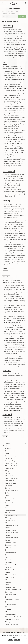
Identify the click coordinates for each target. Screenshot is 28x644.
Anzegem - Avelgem (11, 461)
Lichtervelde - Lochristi (12, 538)
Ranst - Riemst (10, 577)
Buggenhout (9, 476)
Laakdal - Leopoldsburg (12, 533)
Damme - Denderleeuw (12, 478)
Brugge (8, 471)
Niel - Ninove (10, 555)
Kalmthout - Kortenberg (12, 525)
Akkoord (10, 640)
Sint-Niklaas (9, 592)
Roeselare (9, 582)
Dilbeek (8, 488)
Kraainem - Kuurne (11, 530)
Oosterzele (9, 562)
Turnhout (9, 612)
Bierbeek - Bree (10, 468)
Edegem (8, 493)
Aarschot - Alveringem (12, 456)
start (3, 11)
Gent (8, 505)
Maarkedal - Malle (11, 545)
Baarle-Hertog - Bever (12, 463)
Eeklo (8, 495)
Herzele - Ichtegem (11, 520)
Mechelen (9, 547)
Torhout (8, 607)
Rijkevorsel (9, 580)
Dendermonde (10, 481)
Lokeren (8, 540)
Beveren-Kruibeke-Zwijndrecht (14, 466)
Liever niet (17, 640)
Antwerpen (9, 458)
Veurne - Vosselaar (11, 614)
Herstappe (9, 518)
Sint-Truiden (9, 597)
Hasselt (8, 513)
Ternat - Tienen (10, 602)
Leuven (8, 535)
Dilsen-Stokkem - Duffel (12, 491)
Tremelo (8, 609)
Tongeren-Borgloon (11, 604)
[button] (3, 3)
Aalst (8, 451)
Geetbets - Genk (10, 503)
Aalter (8, 453)
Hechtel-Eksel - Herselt (12, 515)
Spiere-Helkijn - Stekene (12, 600)
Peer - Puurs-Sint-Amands (13, 575)
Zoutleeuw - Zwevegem (12, 624)
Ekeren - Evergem (11, 498)
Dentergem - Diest (11, 483)
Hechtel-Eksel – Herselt (9, 13)
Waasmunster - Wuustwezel (13, 617)
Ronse (8, 585)
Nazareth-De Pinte (11, 552)
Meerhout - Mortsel (11, 550)
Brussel (8, 473)
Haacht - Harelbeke (11, 510)
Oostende (9, 560)
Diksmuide (9, 486)
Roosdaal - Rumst (11, 587)
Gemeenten (19, 11)
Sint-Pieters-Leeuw (11, 595)
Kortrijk (8, 528)
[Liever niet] (26, 638)
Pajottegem (9, 572)
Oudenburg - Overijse (12, 570)
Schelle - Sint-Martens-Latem (14, 590)
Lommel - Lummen (11, 543)
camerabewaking (10, 11)
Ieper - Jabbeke (10, 523)
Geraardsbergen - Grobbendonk (15, 508)
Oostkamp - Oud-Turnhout (13, 565)
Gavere (8, 500)
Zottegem (9, 622)
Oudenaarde (10, 567)
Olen (8, 557)
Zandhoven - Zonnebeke (13, 619)
